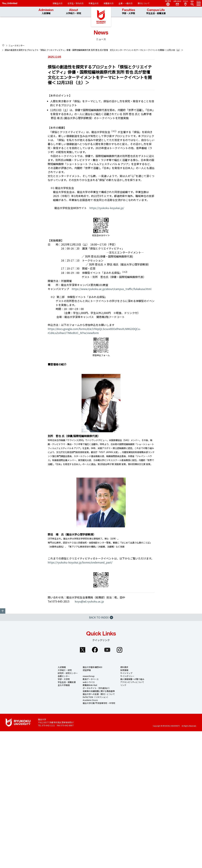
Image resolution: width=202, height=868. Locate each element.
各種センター (64, 676)
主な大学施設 (64, 685)
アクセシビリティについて (132, 682)
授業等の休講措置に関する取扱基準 (99, 691)
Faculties (128, 12)
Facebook (95, 650)
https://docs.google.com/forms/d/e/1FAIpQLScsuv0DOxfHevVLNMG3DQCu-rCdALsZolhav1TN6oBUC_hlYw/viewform (94, 331)
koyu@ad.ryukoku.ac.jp (89, 601)
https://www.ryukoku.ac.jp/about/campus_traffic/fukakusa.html (112, 289)
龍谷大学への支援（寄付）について (99, 694)
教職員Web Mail (90, 685)
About (73, 12)
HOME (3, 45)
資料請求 (124, 667)
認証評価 (87, 670)
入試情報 (62, 667)
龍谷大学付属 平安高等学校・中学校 (99, 703)
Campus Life (156, 12)
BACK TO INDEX (101, 617)
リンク (123, 685)
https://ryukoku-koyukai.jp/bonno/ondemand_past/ (80, 562)
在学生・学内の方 (76, 3)
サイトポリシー (127, 676)
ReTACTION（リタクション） (96, 697)
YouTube (107, 650)
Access (185, 3)
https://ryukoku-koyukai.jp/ (107, 208)
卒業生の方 (94, 3)
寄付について (144, 3)
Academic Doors (90, 700)
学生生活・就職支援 (67, 682)
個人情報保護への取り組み (132, 679)
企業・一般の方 (126, 3)
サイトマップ (126, 673)
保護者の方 (109, 3)
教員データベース (91, 679)
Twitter (83, 650)
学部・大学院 (64, 679)
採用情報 (124, 670)
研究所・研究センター (68, 673)
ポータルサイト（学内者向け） (97, 688)
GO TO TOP (3, 611)
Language (167, 3)
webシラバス (89, 682)
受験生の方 (58, 3)
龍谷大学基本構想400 (92, 667)
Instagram (120, 650)
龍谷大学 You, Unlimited (101, 17)
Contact (176, 3)
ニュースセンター (17, 45)
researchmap (89, 676)
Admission (46, 12)
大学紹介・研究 (65, 670)
